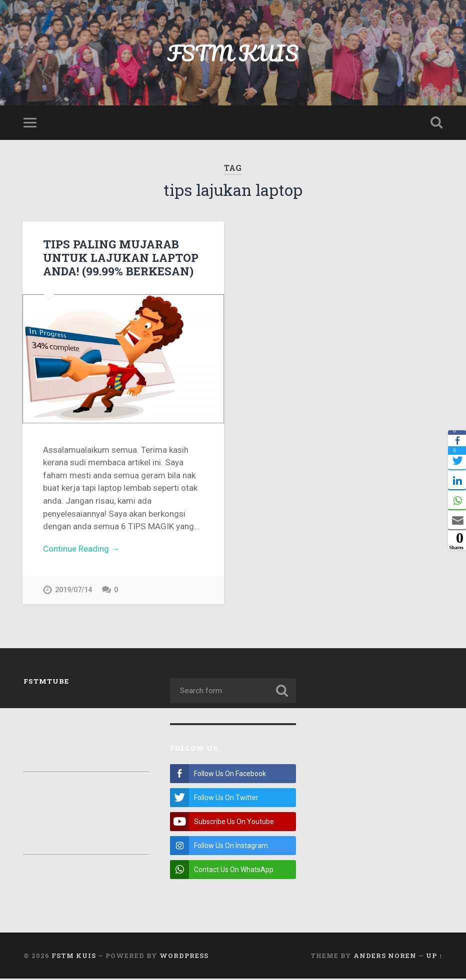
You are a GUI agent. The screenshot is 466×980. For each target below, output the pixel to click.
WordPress (184, 957)
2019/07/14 (73, 590)
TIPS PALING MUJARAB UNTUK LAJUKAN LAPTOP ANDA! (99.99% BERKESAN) (121, 257)
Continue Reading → (81, 549)
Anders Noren (385, 957)
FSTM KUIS (233, 53)
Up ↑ (434, 957)
